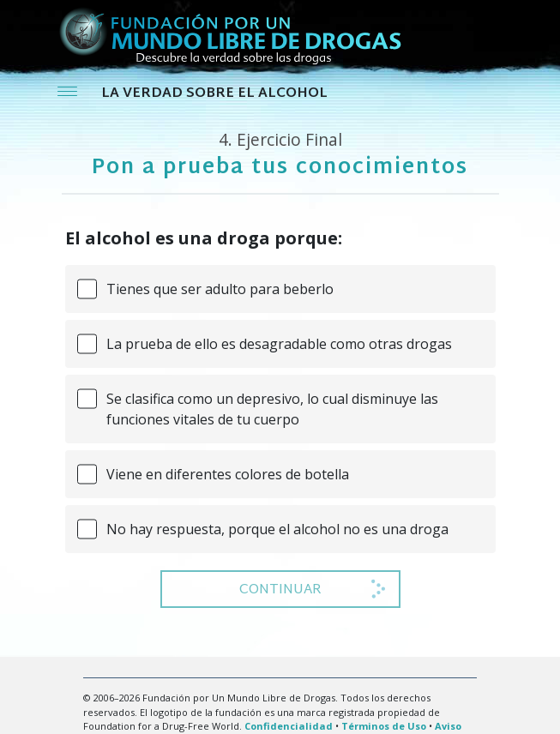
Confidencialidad (289, 726)
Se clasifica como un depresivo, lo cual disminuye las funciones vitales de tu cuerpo (272, 409)
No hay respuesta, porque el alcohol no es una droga (277, 529)
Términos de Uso (384, 726)
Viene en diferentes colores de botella (228, 474)
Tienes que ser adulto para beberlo (220, 289)
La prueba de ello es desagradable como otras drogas (279, 344)
